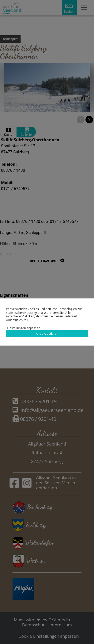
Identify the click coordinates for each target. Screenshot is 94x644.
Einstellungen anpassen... (25, 328)
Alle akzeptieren (47, 333)
